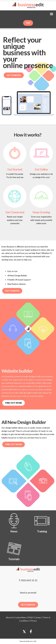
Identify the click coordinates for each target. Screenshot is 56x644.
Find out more (14, 444)
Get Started (14, 75)
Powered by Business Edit (28, 641)
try (28, 23)
